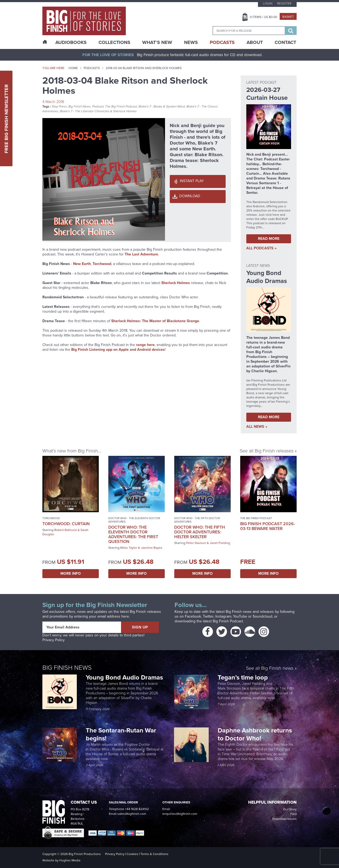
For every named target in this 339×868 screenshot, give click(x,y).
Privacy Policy (53, 640)
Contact (285, 42)
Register (284, 3)
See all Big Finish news (270, 668)
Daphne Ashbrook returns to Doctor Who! (255, 734)
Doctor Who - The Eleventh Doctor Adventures (134, 520)
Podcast (98, 106)
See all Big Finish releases (267, 451)
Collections (114, 42)
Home (73, 68)
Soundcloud (262, 616)
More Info (71, 574)
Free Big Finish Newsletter (6, 118)
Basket (288, 17)
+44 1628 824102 (137, 809)
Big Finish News (79, 106)
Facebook (193, 616)
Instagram (223, 616)
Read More (269, 239)
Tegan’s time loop (244, 677)
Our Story (290, 809)
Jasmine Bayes (152, 548)
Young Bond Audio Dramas (125, 677)
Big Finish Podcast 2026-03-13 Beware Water (268, 526)
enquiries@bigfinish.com (180, 814)
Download (190, 196)
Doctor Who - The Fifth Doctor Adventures (197, 520)
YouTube (240, 616)
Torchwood (51, 518)
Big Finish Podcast (228, 621)
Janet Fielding (220, 543)
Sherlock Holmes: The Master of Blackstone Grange (155, 321)
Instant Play (192, 181)
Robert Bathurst (66, 530)
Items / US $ (263, 17)
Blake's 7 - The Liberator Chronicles (85, 111)
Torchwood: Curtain (66, 524)
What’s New (157, 42)
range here (145, 345)
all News (255, 427)
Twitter (208, 616)
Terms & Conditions (154, 854)
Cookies (132, 854)
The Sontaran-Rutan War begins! (121, 734)
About (255, 42)
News (191, 42)
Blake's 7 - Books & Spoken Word (162, 106)
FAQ (293, 814)
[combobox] (249, 31)
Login (268, 3)
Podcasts (222, 42)
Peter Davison (196, 543)
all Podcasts (260, 248)
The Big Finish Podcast (121, 106)
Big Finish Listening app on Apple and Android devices (118, 350)
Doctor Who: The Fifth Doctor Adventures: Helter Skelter (200, 532)
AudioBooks (71, 42)
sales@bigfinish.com (132, 814)
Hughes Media (70, 860)
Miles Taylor (129, 548)
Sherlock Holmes (125, 111)
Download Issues (284, 819)
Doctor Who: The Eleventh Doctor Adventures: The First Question (133, 534)
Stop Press (59, 106)
